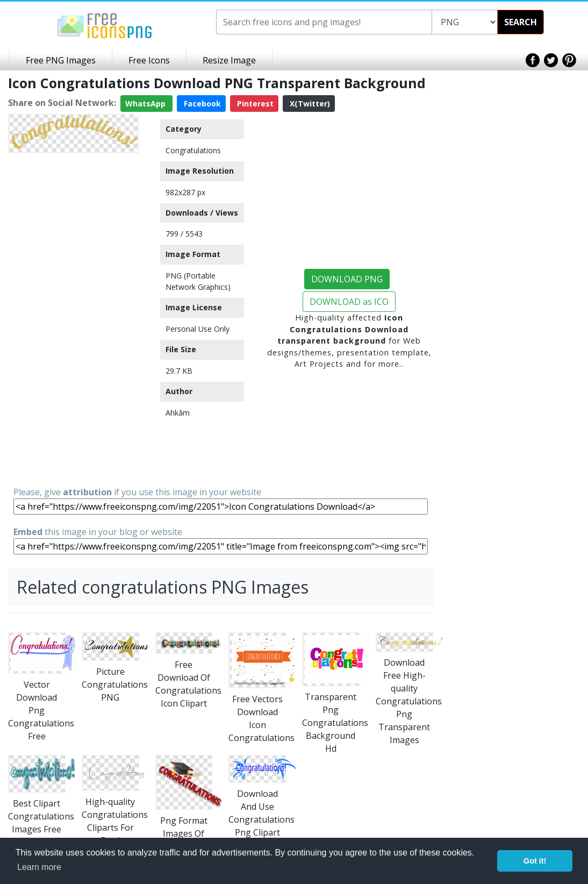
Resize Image (229, 60)
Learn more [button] (39, 867)
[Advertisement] (73, 319)
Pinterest (254, 104)
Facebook (201, 104)
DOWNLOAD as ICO (349, 302)
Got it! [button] (535, 861)
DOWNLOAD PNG (347, 279)
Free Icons (149, 60)
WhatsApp (146, 104)
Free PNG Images (61, 60)
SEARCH (521, 22)
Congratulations (193, 150)
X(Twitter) (309, 104)
